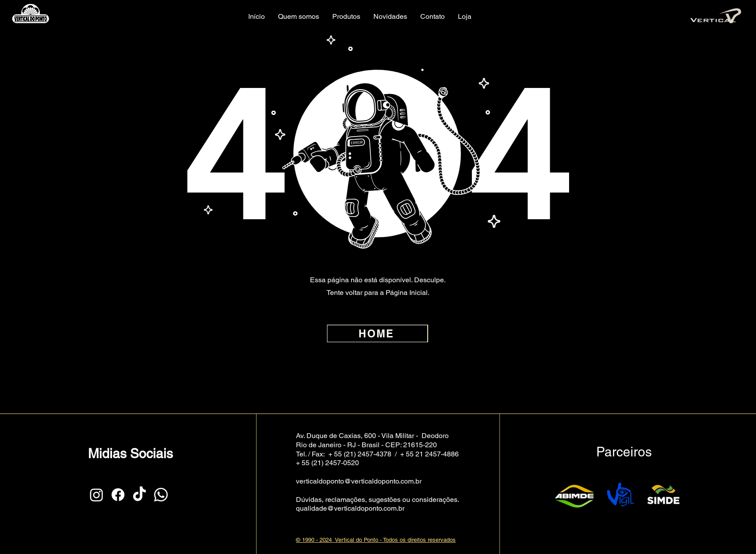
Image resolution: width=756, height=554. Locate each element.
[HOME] (378, 333)
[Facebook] (118, 495)
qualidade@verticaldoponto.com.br (350, 508)
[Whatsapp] (161, 495)
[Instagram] (97, 495)
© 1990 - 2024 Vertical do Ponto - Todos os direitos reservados (376, 540)
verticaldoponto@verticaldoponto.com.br (359, 481)
